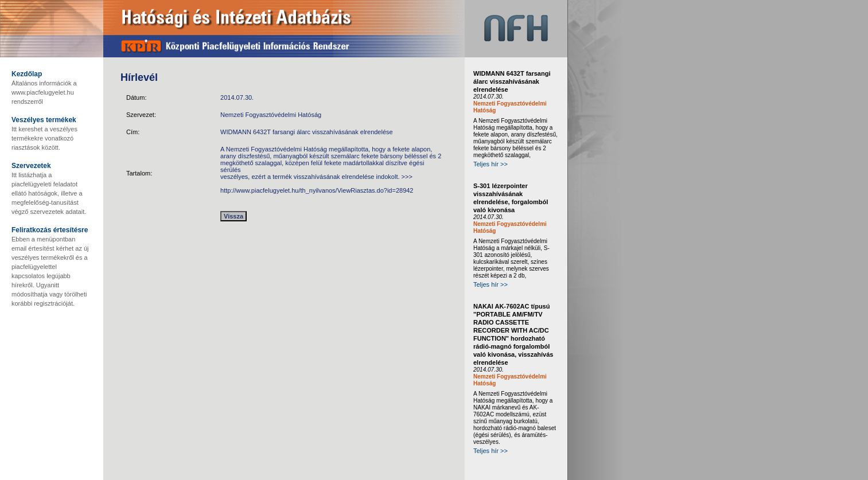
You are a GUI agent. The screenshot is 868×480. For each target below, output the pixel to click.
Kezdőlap (27, 74)
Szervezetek (31, 166)
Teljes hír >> (491, 164)
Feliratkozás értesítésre (50, 230)
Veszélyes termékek (44, 120)
